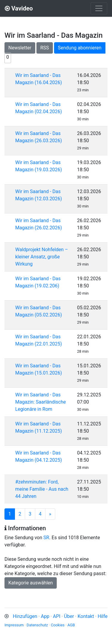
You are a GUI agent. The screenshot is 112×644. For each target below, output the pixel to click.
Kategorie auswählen (31, 583)
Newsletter (20, 48)
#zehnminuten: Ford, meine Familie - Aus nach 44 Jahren (42, 489)
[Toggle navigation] (99, 8)
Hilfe (103, 616)
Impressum (14, 625)
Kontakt (86, 616)
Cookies (58, 625)
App (45, 616)
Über (69, 616)
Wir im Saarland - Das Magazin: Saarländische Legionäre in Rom (40, 402)
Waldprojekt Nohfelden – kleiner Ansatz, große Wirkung (42, 257)
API (57, 616)
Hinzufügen (25, 616)
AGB (71, 625)
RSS (45, 48)
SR (46, 538)
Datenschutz (37, 625)
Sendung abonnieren (80, 48)
